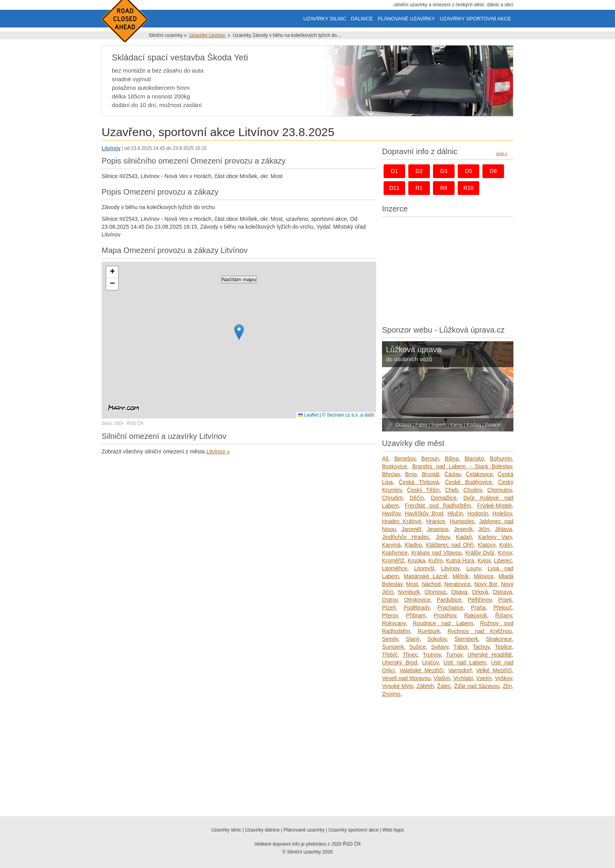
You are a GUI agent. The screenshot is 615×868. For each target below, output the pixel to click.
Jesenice (438, 529)
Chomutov (499, 490)
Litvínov (111, 148)
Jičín (484, 529)
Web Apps (393, 830)
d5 (469, 171)
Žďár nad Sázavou (477, 686)
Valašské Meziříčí (421, 670)
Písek (505, 600)
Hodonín (478, 513)
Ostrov (390, 600)
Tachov (481, 647)
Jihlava (504, 529)
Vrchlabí (463, 678)
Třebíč (390, 655)
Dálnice (362, 19)
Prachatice (450, 608)
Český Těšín (423, 490)
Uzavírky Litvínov (208, 35)
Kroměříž (393, 560)
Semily (390, 639)
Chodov (473, 490)
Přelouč (503, 608)
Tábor (460, 647)
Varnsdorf (460, 670)
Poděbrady (417, 608)
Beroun (430, 459)
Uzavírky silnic (325, 19)
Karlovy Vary (495, 537)
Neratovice (458, 584)
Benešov (405, 459)
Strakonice (499, 639)
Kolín (506, 545)
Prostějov (445, 615)
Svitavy (440, 647)
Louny (474, 568)
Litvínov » (218, 451)
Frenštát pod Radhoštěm (438, 506)
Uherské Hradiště (490, 655)
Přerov (390, 615)
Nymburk (409, 592)
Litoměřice (395, 568)
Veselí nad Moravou (406, 678)
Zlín (507, 686)
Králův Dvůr (480, 553)
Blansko (474, 459)
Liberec (503, 560)
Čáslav (453, 474)
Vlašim (442, 678)
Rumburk (429, 631)
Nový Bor (486, 584)
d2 (419, 171)
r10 (469, 188)
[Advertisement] (448, 269)
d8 (493, 171)
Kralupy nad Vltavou (437, 553)
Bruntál (430, 474)
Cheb (452, 490)
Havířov (391, 513)
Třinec (410, 655)
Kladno (413, 545)
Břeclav (391, 474)
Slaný (413, 639)
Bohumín (501, 459)
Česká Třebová (419, 482)
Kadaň (464, 537)
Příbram (416, 615)
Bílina (452, 459)
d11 (395, 188)
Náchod (431, 584)
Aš (385, 459)
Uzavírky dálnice (262, 830)
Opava (459, 592)
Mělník (461, 576)
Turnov (454, 655)
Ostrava (502, 592)
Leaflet (308, 415)
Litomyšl (424, 568)
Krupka (416, 560)
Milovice (484, 576)
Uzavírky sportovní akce (475, 19)
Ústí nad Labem (465, 662)
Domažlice (444, 498)
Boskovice (395, 466)
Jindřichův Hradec (406, 537)
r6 (444, 188)
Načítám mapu (239, 279)
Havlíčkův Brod (424, 513)
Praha (478, 608)
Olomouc (435, 592)
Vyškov (504, 678)
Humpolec (462, 521)
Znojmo (391, 694)
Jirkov (443, 537)
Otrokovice (417, 600)
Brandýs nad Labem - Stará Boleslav (462, 466)
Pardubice (449, 600)
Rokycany (394, 623)
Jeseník (463, 529)
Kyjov (484, 560)
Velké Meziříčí (494, 670)
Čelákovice (479, 474)
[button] (239, 332)
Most (412, 584)
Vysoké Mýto (398, 686)
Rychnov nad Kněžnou (480, 631)
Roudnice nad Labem (443, 623)
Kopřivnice (395, 553)
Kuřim (436, 560)
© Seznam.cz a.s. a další (348, 415)
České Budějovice (469, 482)
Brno (411, 474)
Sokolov (437, 639)
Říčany (504, 615)
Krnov (505, 553)
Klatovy (487, 545)
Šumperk (393, 647)
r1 (419, 188)
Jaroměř (411, 529)
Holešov (502, 513)
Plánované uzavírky (406, 19)
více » (502, 153)
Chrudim (392, 498)
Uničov (430, 662)
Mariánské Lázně (426, 576)
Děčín (417, 498)
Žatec (444, 686)
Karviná (391, 545)
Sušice (417, 647)
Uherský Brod (400, 662)
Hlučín (455, 513)
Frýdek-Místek (494, 506)
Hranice (436, 521)
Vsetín (484, 678)
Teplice (504, 647)
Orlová (480, 592)
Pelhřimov (480, 600)
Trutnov (432, 655)
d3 (444, 171)
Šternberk (466, 639)
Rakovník (475, 615)
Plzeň (389, 608)
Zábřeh (425, 686)
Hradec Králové (402, 521)
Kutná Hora (460, 560)
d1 (395, 171)
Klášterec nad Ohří (450, 545)
